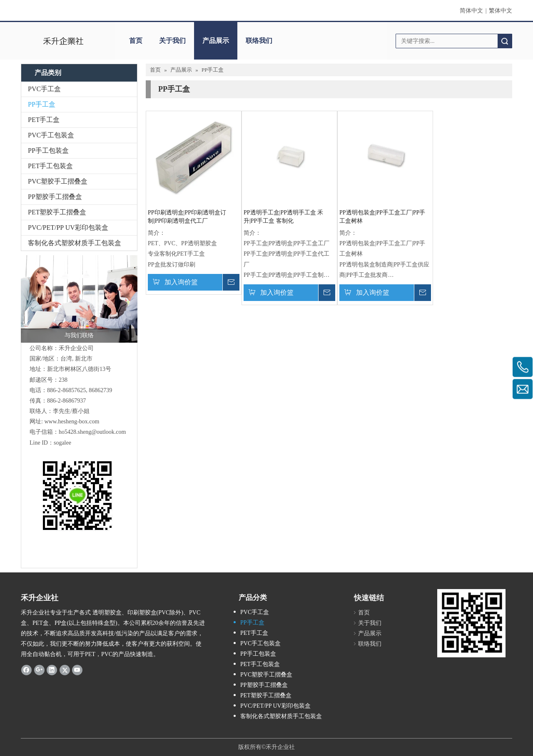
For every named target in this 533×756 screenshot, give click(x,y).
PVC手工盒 (44, 89)
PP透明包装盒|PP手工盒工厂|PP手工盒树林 (382, 217)
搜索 (505, 41)
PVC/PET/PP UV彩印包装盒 (68, 228)
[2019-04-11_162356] (471, 623)
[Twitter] (65, 670)
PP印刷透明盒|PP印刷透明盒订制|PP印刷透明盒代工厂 (187, 217)
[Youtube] (77, 670)
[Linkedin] (52, 670)
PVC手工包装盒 (51, 135)
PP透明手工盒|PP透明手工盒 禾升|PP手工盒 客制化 (283, 217)
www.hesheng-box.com (72, 422)
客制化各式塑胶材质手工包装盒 (75, 243)
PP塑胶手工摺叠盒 (55, 197)
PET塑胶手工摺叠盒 (57, 212)
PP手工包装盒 (48, 150)
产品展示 (216, 41)
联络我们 (259, 41)
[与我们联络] (79, 299)
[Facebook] (26, 670)
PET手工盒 (44, 120)
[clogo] (64, 41)
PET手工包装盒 (50, 166)
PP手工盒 (42, 104)
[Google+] (39, 670)
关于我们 (172, 41)
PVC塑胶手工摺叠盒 (58, 181)
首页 (136, 41)
